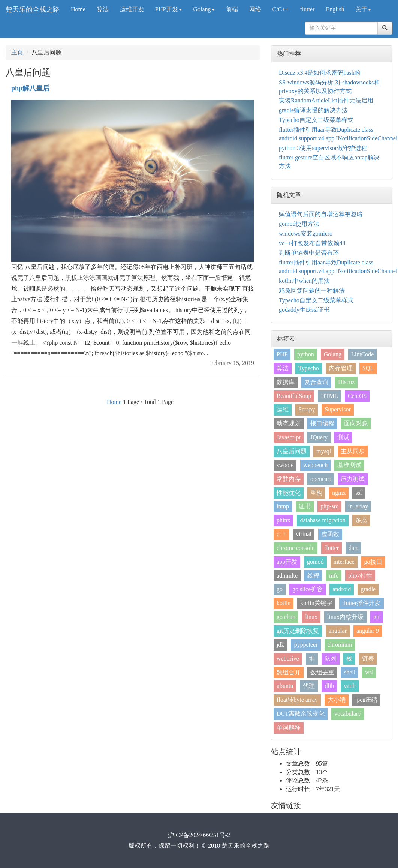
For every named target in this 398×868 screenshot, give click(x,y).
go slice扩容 (307, 589)
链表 (368, 659)
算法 (103, 9)
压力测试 (353, 479)
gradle (368, 589)
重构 (316, 493)
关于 (363, 9)
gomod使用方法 (299, 224)
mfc (334, 576)
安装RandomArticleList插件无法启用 (326, 100)
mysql (324, 451)
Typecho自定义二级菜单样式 (316, 120)
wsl (369, 672)
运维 (283, 409)
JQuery (319, 437)
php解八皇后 (30, 88)
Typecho (309, 368)
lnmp (283, 506)
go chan (286, 617)
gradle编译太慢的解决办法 (313, 110)
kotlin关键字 (316, 603)
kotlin (284, 603)
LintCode (362, 354)
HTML (329, 396)
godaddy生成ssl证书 (304, 310)
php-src (329, 506)
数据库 (286, 382)
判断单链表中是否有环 (309, 253)
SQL (368, 368)
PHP (282, 354)
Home (78, 9)
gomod (315, 562)
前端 (232, 9)
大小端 (337, 700)
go (280, 589)
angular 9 (368, 631)
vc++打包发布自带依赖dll (312, 243)
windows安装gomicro (306, 234)
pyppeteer (306, 645)
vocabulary (348, 714)
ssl (358, 493)
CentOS (357, 396)
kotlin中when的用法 (304, 281)
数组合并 (289, 672)
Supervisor (337, 409)
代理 (309, 686)
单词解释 (289, 728)
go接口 (373, 562)
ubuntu (285, 686)
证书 (305, 506)
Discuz (346, 382)
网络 (255, 9)
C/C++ (281, 9)
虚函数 (330, 534)
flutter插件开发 (361, 603)
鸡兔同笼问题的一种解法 (312, 291)
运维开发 (132, 9)
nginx (339, 493)
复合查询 (316, 382)
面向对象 (356, 423)
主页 (17, 52)
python (305, 354)
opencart (321, 479)
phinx (283, 520)
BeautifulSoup (294, 396)
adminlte (287, 576)
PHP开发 (168, 9)
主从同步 (353, 451)
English (335, 9)
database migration (322, 520)
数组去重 (322, 672)
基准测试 (349, 465)
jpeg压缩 (367, 700)
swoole (285, 465)
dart (353, 548)
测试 (343, 437)
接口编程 (322, 423)
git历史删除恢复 (298, 631)
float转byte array (297, 700)
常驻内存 (289, 479)
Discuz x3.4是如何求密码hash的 (320, 73)
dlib (329, 686)
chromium (340, 645)
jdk (280, 645)
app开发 (287, 562)
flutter (307, 9)
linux (311, 617)
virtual (304, 534)
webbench (315, 465)
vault (350, 686)
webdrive (288, 659)
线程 (313, 576)
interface (344, 562)
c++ (281, 534)
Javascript (289, 437)
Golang (204, 9)
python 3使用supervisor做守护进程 (323, 148)
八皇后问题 (292, 451)
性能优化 (289, 493)
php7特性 (360, 576)
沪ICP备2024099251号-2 (199, 835)
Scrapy (307, 409)
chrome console (296, 548)
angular (338, 631)
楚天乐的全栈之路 (33, 9)
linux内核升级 (345, 617)
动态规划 (289, 423)
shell (350, 672)
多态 (361, 520)
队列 (331, 659)
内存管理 (341, 368)
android (342, 589)
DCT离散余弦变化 (301, 714)
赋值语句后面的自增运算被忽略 (321, 214)
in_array (358, 506)
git (376, 617)
